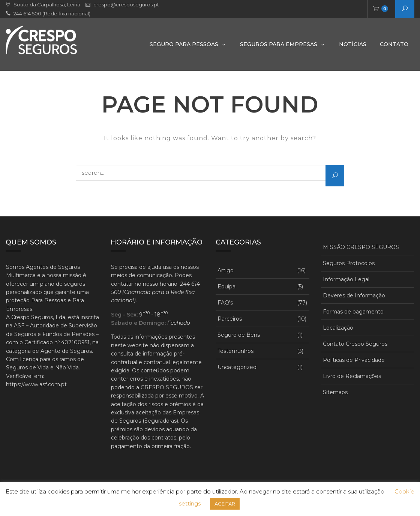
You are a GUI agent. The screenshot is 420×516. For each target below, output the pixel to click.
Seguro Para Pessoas (184, 44)
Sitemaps (335, 392)
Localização (338, 328)
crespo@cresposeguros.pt (126, 4)
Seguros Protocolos (349, 263)
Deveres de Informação (354, 295)
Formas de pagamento (353, 312)
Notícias (353, 44)
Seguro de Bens (239, 335)
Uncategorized (237, 367)
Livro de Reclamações (352, 376)
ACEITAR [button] (225, 504)
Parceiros (230, 319)
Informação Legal (346, 279)
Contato (394, 44)
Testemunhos (235, 351)
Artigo (226, 270)
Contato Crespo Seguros (355, 344)
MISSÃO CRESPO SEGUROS (361, 247)
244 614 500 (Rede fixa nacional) (52, 13)
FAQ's (225, 303)
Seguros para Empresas (279, 44)
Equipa (226, 286)
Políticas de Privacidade (354, 360)
